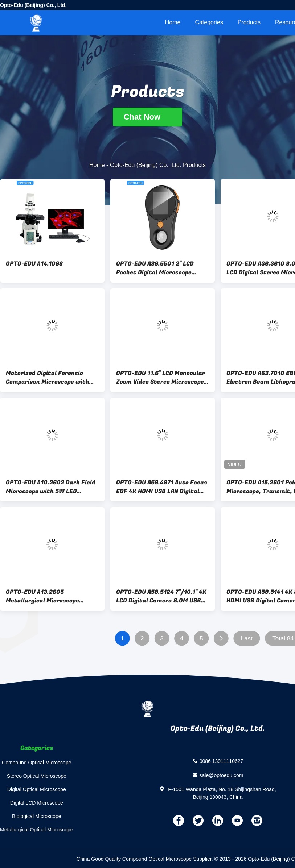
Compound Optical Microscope (36, 763)
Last (247, 639)
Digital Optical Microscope (37, 789)
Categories (209, 22)
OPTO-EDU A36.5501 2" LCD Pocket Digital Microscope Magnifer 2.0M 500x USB (155, 268)
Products (249, 22)
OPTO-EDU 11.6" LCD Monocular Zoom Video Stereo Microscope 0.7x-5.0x (161, 377)
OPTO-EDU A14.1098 (34, 264)
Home (173, 22)
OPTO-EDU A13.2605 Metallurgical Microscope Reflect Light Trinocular (42, 596)
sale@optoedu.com (222, 775)
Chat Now (148, 117)
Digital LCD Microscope (37, 803)
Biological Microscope (36, 816)
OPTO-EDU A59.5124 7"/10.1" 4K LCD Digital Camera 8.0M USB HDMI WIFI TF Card (161, 596)
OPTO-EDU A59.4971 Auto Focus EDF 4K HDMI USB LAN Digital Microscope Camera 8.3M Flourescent (162, 487)
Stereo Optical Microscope (37, 776)
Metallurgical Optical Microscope (37, 830)
